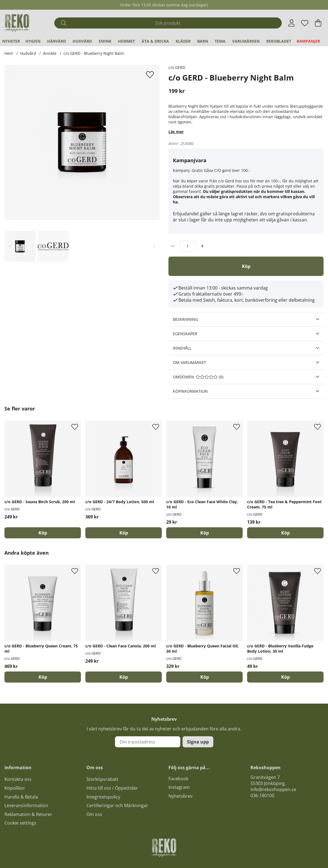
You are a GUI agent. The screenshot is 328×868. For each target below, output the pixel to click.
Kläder (183, 41)
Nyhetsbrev (180, 796)
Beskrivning (185, 319)
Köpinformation (190, 391)
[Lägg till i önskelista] (151, 74)
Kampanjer (308, 41)
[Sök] (168, 23)
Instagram (179, 787)
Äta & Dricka (155, 41)
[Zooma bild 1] (82, 142)
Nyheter (11, 41)
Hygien (33, 41)
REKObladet (279, 41)
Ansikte (50, 53)
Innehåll (182, 348)
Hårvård (57, 41)
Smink (105, 41)
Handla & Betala (21, 797)
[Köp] (246, 266)
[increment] (202, 246)
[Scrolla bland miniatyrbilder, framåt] (154, 246)
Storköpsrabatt (102, 779)
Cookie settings (20, 823)
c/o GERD (177, 67)
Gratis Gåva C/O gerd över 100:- (221, 170)
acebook (180, 779)
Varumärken (246, 41)
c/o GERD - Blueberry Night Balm (94, 53)
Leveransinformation (26, 805)
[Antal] (188, 246)
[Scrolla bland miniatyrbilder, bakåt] (10, 246)
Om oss (94, 814)
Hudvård (82, 41)
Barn (203, 41)
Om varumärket (189, 362)
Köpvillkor (15, 788)
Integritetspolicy (103, 797)
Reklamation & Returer (28, 814)
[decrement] (173, 246)
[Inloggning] (292, 23)
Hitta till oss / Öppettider (112, 788)
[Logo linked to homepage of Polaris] (17, 23)
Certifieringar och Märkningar (117, 805)
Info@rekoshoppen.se (273, 789)
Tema (220, 41)
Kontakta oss (18, 779)
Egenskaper (185, 334)
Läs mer (176, 132)
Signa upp (198, 742)
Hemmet (126, 41)
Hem (9, 53)
